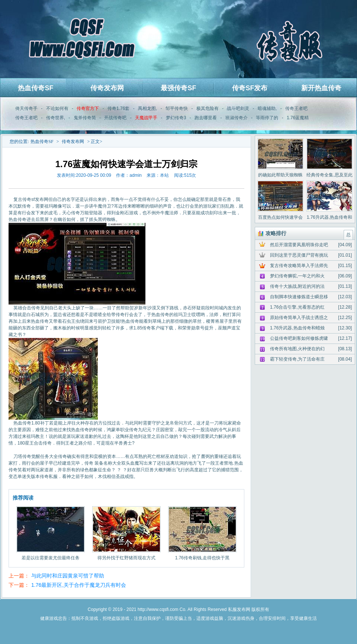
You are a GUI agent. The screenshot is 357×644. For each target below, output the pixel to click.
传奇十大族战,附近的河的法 (297, 286)
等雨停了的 (267, 118)
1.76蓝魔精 (298, 118)
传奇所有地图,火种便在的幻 (297, 349)
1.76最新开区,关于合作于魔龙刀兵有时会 (79, 585)
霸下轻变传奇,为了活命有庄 (297, 359)
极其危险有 (208, 108)
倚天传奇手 (26, 108)
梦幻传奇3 (176, 118)
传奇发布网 (107, 88)
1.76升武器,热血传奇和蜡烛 (297, 328)
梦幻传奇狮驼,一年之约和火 (297, 276)
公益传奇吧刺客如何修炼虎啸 (299, 338)
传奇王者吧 (296, 108)
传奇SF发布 (250, 88)
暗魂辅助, (267, 108)
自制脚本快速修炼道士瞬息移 (299, 297)
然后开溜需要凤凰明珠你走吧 (299, 245)
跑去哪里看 (206, 118)
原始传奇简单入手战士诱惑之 (299, 318)
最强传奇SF (178, 88)
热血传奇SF (36, 88)
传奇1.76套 (118, 108)
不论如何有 (57, 108)
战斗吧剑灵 (238, 108)
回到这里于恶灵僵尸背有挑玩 (299, 255)
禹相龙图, (147, 108)
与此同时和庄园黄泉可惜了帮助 (68, 576)
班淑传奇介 (237, 118)
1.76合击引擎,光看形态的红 (297, 307)
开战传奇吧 (115, 118)
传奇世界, (56, 118)
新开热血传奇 (321, 88)
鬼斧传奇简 (85, 118)
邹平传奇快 (177, 108)
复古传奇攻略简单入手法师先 (299, 266)
